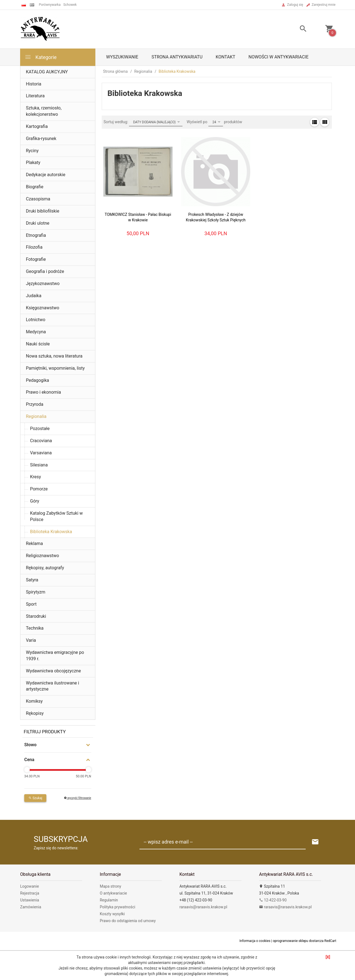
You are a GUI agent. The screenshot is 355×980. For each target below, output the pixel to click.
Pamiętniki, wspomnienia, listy (55, 368)
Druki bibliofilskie (43, 211)
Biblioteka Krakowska (51, 532)
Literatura (35, 96)
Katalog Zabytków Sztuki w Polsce (56, 516)
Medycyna (36, 332)
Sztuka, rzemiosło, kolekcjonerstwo (44, 111)
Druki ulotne (38, 223)
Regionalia (36, 416)
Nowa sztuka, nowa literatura (54, 356)
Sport (31, 604)
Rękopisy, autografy (45, 568)
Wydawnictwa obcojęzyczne (53, 671)
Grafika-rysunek (41, 139)
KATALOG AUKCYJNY (47, 72)
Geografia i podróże (45, 271)
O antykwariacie (113, 893)
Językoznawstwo (43, 284)
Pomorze (39, 489)
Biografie (35, 187)
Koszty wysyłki (112, 914)
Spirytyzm (36, 592)
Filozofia (34, 247)
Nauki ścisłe (38, 344)
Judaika (34, 296)
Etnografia (36, 235)
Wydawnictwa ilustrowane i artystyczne (53, 686)
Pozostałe (40, 429)
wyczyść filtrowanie (78, 798)
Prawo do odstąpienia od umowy (128, 921)
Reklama (34, 543)
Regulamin (109, 900)
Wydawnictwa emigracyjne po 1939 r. (55, 656)
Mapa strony (111, 886)
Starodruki (36, 616)
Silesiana (39, 465)
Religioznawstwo (42, 556)
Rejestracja (30, 893)
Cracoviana (41, 441)
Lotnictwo (36, 320)
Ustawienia (30, 900)
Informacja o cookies (255, 941)
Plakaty (33, 163)
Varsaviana (41, 453)
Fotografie (36, 259)
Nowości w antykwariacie (278, 57)
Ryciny (32, 151)
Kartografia (37, 126)
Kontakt (226, 57)
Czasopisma (38, 199)
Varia (31, 640)
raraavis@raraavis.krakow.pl (203, 907)
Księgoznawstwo (43, 308)
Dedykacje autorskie (46, 175)
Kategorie (41, 57)
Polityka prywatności (118, 907)
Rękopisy (35, 713)
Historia (34, 84)
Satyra (32, 580)
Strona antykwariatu (177, 57)
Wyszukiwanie (122, 57)
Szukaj (35, 798)
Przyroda (35, 404)
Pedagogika (37, 380)
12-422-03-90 (273, 900)
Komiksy (34, 701)
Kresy (36, 477)
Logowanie (29, 886)
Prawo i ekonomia (43, 392)
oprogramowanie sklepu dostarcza (298, 941)
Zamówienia (31, 907)
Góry (35, 501)
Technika (35, 628)
